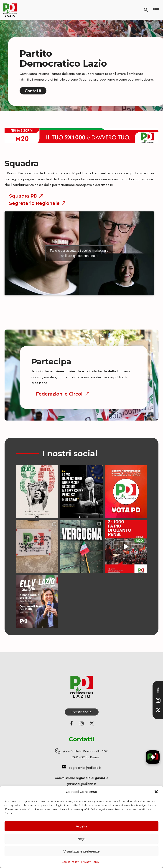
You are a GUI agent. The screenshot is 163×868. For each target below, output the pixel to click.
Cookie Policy (70, 862)
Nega (81, 839)
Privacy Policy (90, 862)
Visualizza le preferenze (82, 851)
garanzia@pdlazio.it (81, 784)
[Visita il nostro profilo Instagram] (158, 700)
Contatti (33, 91)
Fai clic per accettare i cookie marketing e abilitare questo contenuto (79, 253)
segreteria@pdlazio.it (85, 768)
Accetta (81, 826)
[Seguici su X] (158, 710)
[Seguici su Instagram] (81, 723)
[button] (156, 792)
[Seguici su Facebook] (71, 723)
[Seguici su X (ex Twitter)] (92, 723)
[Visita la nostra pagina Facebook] (158, 690)
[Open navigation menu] (156, 10)
